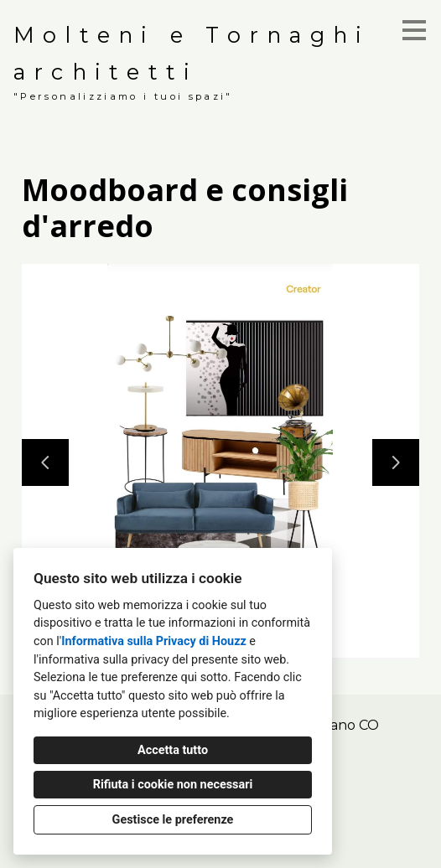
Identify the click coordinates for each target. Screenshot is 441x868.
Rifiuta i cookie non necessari (173, 785)
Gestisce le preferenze (173, 820)
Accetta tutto (173, 750)
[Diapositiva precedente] (45, 462)
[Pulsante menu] (414, 30)
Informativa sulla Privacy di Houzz (154, 641)
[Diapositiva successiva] (396, 462)
